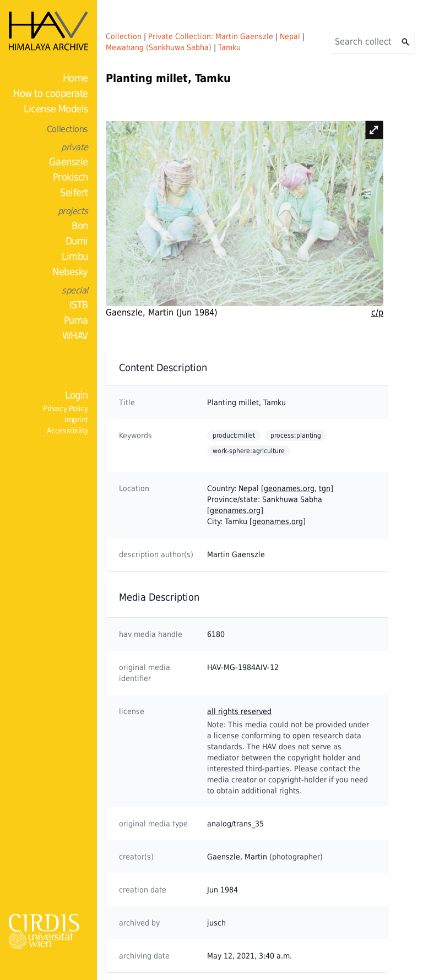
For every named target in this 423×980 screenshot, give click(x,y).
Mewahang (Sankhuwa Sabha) (159, 47)
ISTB (79, 305)
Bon (80, 225)
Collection (124, 36)
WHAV (75, 336)
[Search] (364, 42)
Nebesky (70, 272)
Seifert (74, 192)
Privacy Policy (66, 409)
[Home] (48, 31)
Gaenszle (69, 162)
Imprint (76, 420)
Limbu (75, 256)
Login (77, 395)
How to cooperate (51, 93)
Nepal (290, 36)
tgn (325, 488)
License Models (56, 109)
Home (75, 78)
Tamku (229, 47)
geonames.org (289, 488)
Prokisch (70, 177)
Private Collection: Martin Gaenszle (211, 36)
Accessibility (67, 431)
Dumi (77, 241)
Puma (76, 320)
